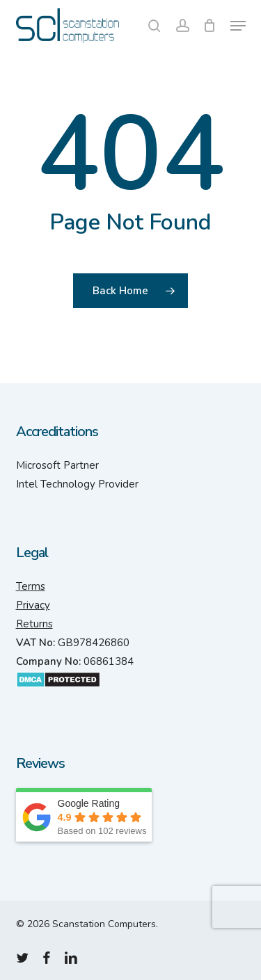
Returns (34, 624)
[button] (238, 26)
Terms (31, 586)
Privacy (33, 605)
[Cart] (210, 26)
